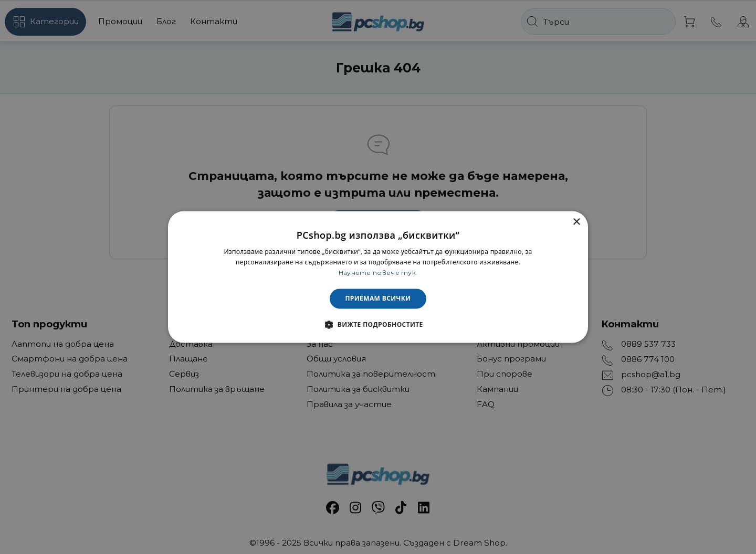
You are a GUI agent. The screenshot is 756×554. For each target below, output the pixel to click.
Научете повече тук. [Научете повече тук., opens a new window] (378, 273)
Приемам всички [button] (378, 298)
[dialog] (378, 277)
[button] (378, 325)
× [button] (576, 222)
